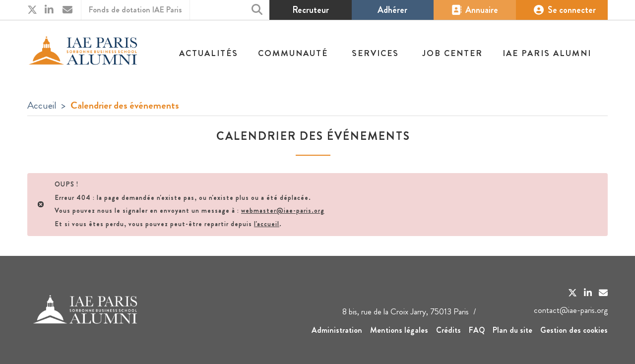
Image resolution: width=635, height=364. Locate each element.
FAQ (477, 330)
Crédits (448, 330)
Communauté (293, 53)
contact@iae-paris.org (571, 310)
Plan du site (512, 330)
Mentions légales (399, 330)
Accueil (42, 105)
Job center (452, 53)
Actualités (209, 53)
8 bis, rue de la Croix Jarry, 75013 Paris (407, 311)
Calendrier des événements (125, 105)
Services (375, 53)
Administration (337, 330)
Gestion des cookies (574, 330)
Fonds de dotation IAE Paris (135, 10)
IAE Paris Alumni (547, 53)
